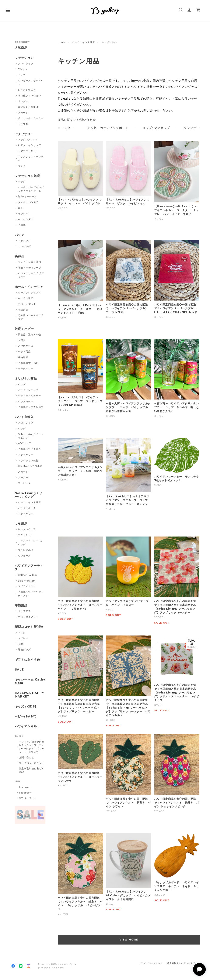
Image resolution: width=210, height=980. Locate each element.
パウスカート (26, 401)
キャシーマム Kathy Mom (30, 681)
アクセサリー (24, 134)
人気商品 (21, 48)
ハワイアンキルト (28, 726)
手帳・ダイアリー (28, 617)
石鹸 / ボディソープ (30, 268)
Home (62, 42)
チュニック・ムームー (31, 118)
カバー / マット (27, 304)
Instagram (26, 787)
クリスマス (24, 611)
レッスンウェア (27, 90)
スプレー (23, 638)
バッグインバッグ (28, 390)
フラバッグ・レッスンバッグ (31, 543)
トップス (23, 124)
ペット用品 (24, 352)
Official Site (27, 798)
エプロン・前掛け (28, 107)
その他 (22, 225)
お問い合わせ (27, 757)
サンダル (23, 101)
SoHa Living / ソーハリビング (29, 495)
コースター (66, 128)
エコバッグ (24, 246)
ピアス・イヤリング (29, 145)
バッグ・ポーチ (27, 508)
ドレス (22, 75)
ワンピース (24, 483)
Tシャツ (23, 69)
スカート (23, 113)
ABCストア (25, 443)
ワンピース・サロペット (31, 82)
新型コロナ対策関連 (29, 627)
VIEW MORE (129, 940)
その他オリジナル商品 (31, 407)
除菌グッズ (24, 650)
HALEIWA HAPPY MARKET (29, 695)
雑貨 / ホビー (24, 329)
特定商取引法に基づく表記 (32, 770)
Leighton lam (27, 581)
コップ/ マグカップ (156, 128)
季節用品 (21, 606)
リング (22, 166)
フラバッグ (24, 241)
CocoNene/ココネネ (30, 466)
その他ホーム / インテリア (31, 317)
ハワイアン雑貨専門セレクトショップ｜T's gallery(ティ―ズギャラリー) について (32, 747)
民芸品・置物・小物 (29, 335)
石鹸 (21, 644)
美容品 (20, 256)
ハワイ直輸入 (24, 417)
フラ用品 (21, 524)
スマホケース (26, 346)
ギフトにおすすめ (28, 660)
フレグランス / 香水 (30, 262)
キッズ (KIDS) (26, 707)
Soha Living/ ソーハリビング (31, 436)
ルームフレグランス (29, 292)
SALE (19, 670)
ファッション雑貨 (28, 176)
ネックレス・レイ (28, 140)
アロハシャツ (26, 64)
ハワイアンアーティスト (29, 568)
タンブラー (192, 128)
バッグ (22, 182)
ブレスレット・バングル (31, 159)
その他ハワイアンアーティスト (31, 594)
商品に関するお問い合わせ (77, 120)
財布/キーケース (27, 196)
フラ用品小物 (26, 550)
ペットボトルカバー (29, 396)
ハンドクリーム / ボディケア (31, 275)
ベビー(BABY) (26, 717)
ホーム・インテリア (84, 42)
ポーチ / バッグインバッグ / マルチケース (31, 189)
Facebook (25, 793)
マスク (22, 633)
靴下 (21, 208)
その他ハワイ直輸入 (29, 449)
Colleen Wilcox (28, 575)
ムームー (23, 477)
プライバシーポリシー (32, 763)
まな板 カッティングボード (108, 128)
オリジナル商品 (26, 379)
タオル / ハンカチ (28, 202)
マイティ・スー (27, 586)
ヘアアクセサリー (28, 151)
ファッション (24, 58)
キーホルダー (26, 219)
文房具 (22, 340)
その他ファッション (29, 96)
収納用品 (23, 310)
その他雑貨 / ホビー (30, 363)
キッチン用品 (26, 298)
